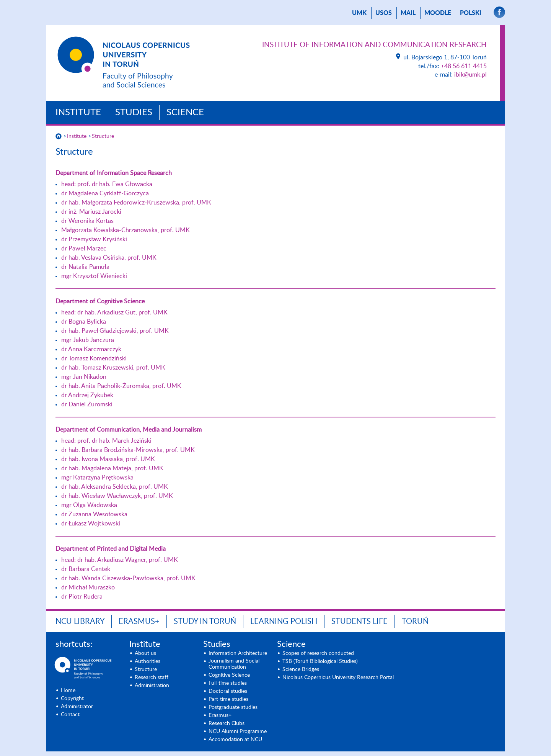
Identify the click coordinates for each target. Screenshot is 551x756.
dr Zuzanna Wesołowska (94, 514)
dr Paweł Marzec (84, 249)
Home (68, 691)
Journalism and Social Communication (234, 664)
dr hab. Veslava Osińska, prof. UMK (109, 258)
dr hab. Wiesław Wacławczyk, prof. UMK (117, 496)
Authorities (148, 661)
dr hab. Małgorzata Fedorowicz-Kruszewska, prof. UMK (136, 203)
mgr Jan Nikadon (84, 377)
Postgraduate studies (233, 707)
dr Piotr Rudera (82, 597)
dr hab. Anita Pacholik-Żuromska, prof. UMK (121, 386)
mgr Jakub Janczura (88, 340)
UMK (359, 13)
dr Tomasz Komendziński (94, 358)
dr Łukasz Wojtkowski (91, 524)
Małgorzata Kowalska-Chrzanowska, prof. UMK (126, 230)
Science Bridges (301, 669)
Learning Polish (284, 622)
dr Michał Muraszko (88, 587)
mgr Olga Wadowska (89, 505)
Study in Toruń (205, 622)
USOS (384, 13)
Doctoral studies (228, 691)
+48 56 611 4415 (464, 66)
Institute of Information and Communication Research (374, 45)
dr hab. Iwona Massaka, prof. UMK (108, 459)
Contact (70, 715)
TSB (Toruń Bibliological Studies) (320, 661)
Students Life (359, 622)
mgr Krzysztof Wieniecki (94, 276)
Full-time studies (228, 683)
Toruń (415, 622)
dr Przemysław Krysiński (94, 239)
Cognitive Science (229, 675)
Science (185, 113)
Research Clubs (227, 723)
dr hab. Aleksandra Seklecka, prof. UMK (115, 487)
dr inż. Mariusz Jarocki (91, 212)
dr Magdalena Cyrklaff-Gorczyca (105, 193)
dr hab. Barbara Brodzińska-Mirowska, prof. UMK (128, 450)
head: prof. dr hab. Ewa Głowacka (107, 184)
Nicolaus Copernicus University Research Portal (338, 677)
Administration (152, 686)
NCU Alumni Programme (238, 731)
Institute (78, 113)
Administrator (77, 707)
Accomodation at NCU (235, 740)
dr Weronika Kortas (87, 221)
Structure (103, 136)
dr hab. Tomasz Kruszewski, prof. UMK (113, 368)
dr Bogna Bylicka (84, 322)
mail (408, 13)
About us (145, 653)
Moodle (438, 13)
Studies (134, 113)
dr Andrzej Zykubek (87, 395)
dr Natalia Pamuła (85, 267)
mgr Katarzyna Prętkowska (97, 478)
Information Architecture (238, 653)
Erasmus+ (139, 622)
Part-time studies (228, 699)
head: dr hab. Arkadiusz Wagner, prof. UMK (120, 560)
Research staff (152, 677)
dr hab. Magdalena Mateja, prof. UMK (112, 468)
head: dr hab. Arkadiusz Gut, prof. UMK (114, 313)
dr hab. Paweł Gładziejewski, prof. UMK (115, 331)
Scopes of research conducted (318, 653)
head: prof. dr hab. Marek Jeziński (106, 441)
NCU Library (80, 622)
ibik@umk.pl (470, 75)
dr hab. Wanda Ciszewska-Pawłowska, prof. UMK (128, 578)
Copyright (72, 699)
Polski (471, 13)
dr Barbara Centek (86, 569)
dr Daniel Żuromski (87, 404)
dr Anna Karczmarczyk (91, 349)
